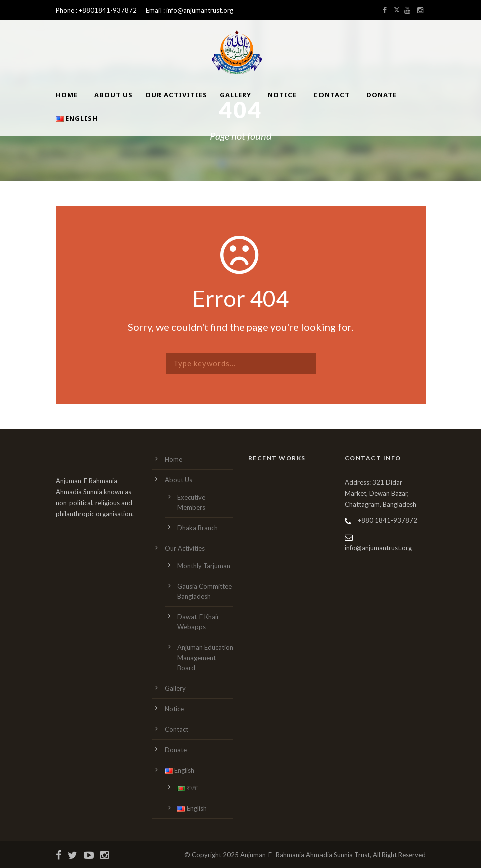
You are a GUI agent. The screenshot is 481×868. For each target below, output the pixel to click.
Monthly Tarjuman (204, 566)
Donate (381, 95)
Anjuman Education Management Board (205, 658)
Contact (332, 95)
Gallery (235, 95)
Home (67, 95)
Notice (282, 95)
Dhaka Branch (197, 528)
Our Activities (176, 95)
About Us (114, 95)
